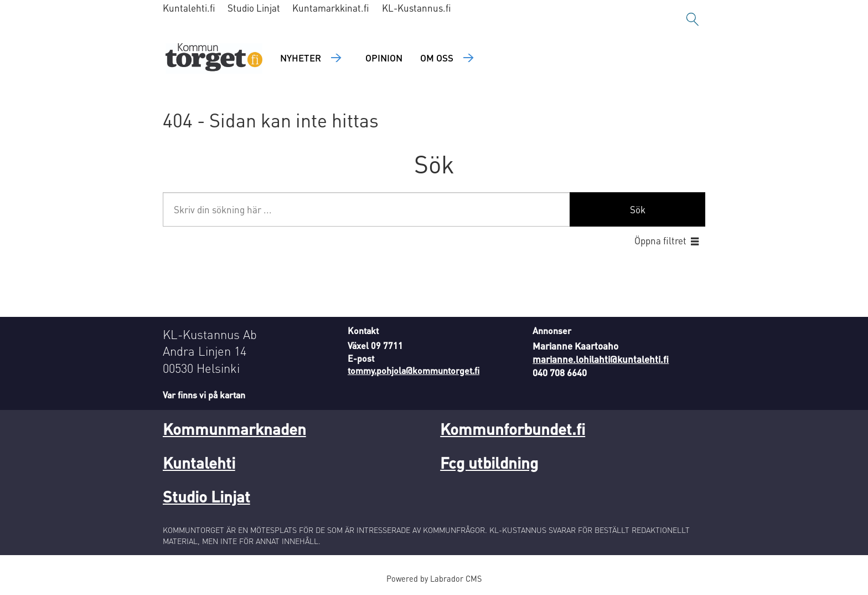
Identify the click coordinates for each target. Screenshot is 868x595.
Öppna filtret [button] (660, 240)
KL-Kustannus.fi (417, 8)
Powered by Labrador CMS (434, 578)
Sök (638, 209)
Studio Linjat (254, 8)
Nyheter (301, 58)
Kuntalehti (199, 463)
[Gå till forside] (214, 58)
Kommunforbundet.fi (513, 429)
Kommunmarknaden (234, 429)
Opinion (384, 58)
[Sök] (693, 19)
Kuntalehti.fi (189, 8)
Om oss (437, 58)
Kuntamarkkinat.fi (331, 8)
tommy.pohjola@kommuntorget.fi (414, 370)
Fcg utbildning (489, 463)
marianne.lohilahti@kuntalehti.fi (601, 359)
